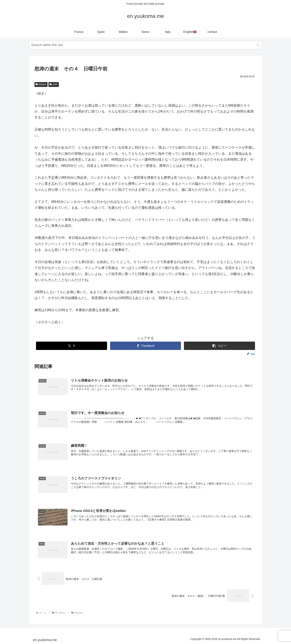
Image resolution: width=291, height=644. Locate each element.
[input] (145, 45)
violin (54, 84)
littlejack (41, 84)
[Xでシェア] (72, 346)
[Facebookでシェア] (146, 346)
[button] (258, 45)
